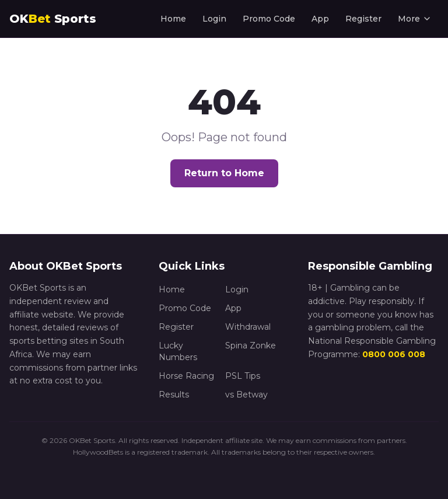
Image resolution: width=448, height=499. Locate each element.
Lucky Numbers (178, 351)
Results (174, 395)
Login (214, 19)
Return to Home (224, 173)
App (320, 19)
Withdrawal (248, 327)
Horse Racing (186, 376)
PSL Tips (243, 376)
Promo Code (269, 19)
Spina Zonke (251, 346)
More (415, 19)
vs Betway (246, 395)
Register (363, 19)
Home (173, 19)
